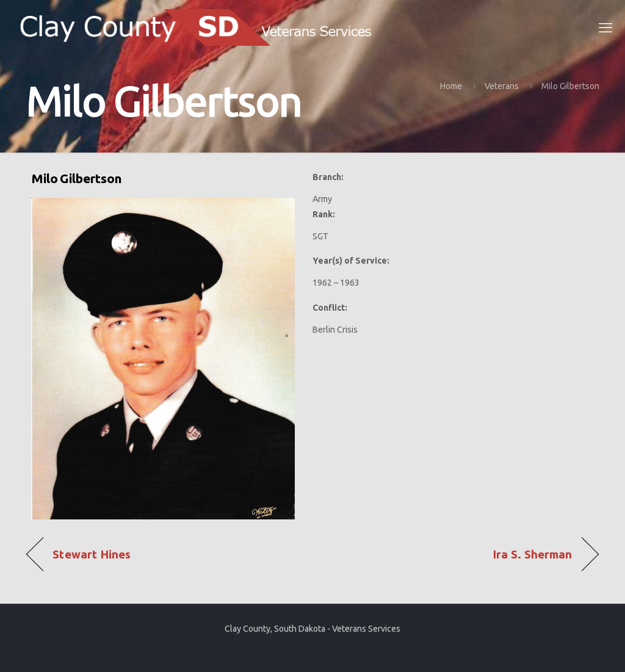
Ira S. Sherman (533, 555)
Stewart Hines (92, 555)
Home (451, 86)
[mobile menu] (605, 27)
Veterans (502, 86)
